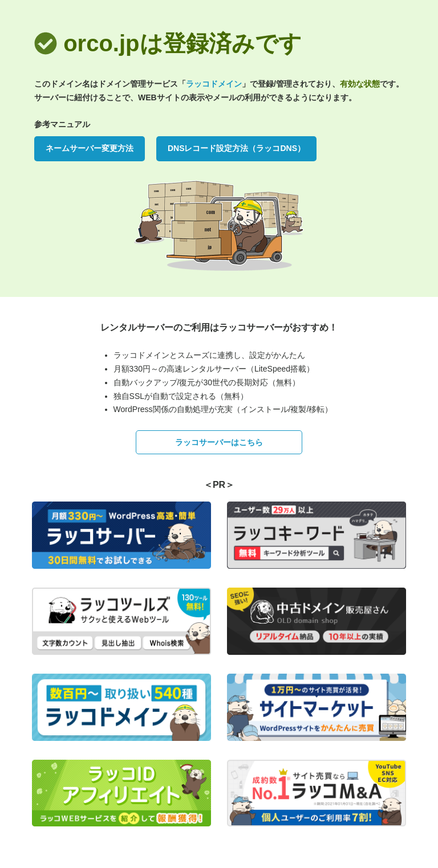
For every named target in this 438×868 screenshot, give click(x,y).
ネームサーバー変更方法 (90, 148)
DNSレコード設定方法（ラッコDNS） (236, 148)
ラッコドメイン (214, 84)
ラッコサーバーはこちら (219, 442)
